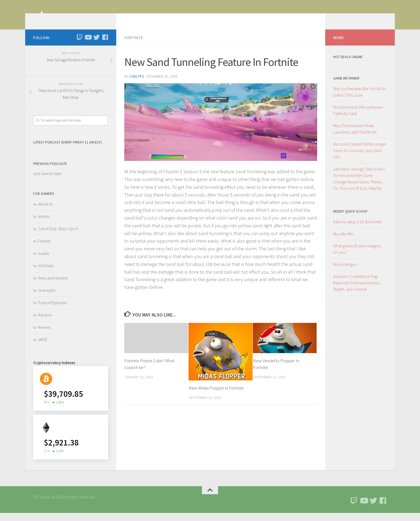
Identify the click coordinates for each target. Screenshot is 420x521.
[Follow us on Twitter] (96, 45)
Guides (44, 261)
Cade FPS (137, 84)
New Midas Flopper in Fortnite (216, 396)
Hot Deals (46, 274)
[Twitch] (79, 45)
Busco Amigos (345, 272)
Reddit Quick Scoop (350, 219)
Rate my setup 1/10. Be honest (357, 230)
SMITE (43, 348)
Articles (44, 224)
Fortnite (134, 46)
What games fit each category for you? (357, 257)
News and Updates (53, 286)
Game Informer (346, 86)
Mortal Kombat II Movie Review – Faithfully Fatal (359, 118)
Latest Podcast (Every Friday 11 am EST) (67, 150)
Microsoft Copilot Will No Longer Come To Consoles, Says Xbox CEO (360, 159)
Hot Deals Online (348, 65)
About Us (45, 212)
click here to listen (48, 182)
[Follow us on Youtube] (88, 45)
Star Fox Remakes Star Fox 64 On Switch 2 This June (359, 100)
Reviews (44, 335)
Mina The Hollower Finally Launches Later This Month (355, 137)
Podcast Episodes (52, 311)
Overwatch (47, 298)
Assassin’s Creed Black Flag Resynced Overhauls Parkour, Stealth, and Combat (357, 291)
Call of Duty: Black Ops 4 (58, 237)
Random (45, 323)
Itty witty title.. (344, 242)
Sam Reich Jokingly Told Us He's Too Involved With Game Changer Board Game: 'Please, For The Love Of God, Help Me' (359, 187)
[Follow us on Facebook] (105, 45)
